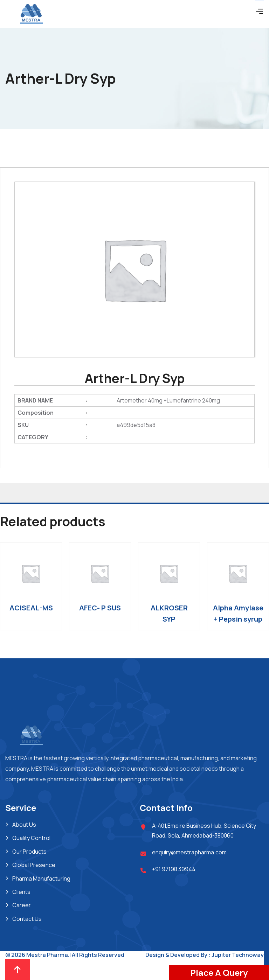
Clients (21, 892)
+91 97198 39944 (174, 869)
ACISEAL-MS (31, 608)
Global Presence (34, 865)
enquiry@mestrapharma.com (189, 852)
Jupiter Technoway (238, 955)
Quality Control (31, 838)
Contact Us (27, 919)
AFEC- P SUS (100, 608)
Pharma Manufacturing (41, 878)
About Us (24, 825)
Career (22, 905)
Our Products (29, 852)
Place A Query (219, 972)
